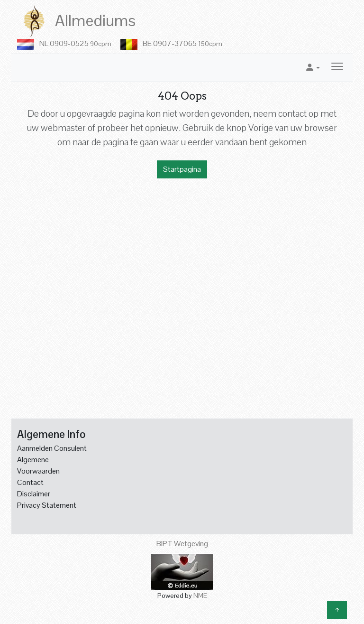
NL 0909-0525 (75, 43)
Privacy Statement (47, 505)
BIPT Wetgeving (182, 544)
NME (200, 596)
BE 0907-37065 (182, 43)
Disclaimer (34, 494)
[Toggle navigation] (337, 68)
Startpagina (182, 169)
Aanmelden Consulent (52, 448)
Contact (30, 482)
